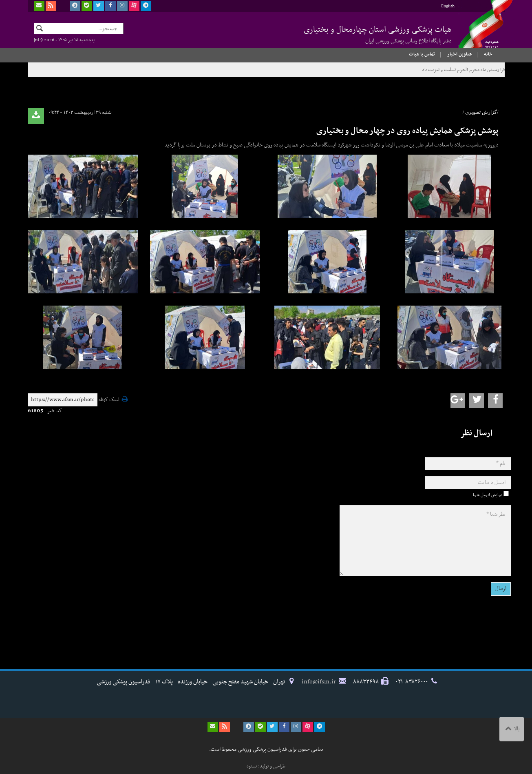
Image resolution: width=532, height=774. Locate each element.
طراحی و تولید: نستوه (266, 766)
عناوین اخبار (459, 54)
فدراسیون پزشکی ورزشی (478, 31)
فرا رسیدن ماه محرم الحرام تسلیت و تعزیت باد (463, 70)
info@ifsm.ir (319, 682)
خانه (488, 54)
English (448, 6)
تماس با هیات (422, 54)
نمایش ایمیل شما (488, 495)
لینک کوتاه (109, 400)
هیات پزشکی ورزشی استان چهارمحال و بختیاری (378, 34)
